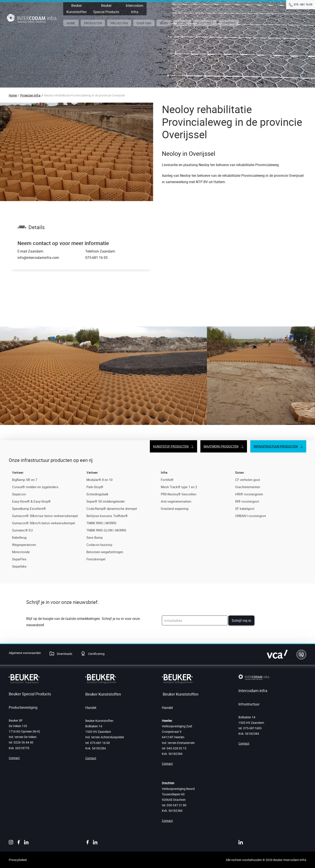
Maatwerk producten (221, 446)
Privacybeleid (18, 860)
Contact (14, 758)
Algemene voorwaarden (25, 653)
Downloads (64, 654)
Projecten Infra (30, 95)
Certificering (96, 654)
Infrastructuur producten (276, 446)
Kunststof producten (171, 446)
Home (13, 95)
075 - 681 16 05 (303, 4)
